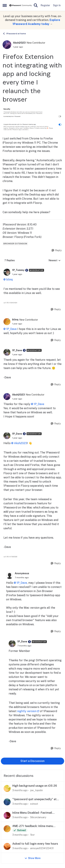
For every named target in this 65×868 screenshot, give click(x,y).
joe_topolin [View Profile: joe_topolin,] (36, 790)
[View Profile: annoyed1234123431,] (7, 846)
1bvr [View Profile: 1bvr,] (32, 835)
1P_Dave (11, 329)
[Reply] (57, 250)
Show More (32, 858)
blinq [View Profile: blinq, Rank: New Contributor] (15, 320)
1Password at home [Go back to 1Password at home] (14, 34)
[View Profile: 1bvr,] (7, 829)
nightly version (27, 711)
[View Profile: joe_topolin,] (7, 788)
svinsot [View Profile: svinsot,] (34, 804)
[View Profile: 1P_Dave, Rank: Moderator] (7, 352)
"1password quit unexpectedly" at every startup (34, 799)
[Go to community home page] (21, 5)
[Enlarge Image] (32, 113)
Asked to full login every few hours (35, 844)
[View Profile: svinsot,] (7, 802)
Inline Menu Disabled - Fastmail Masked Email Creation (32, 813)
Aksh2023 (21, 443)
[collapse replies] (32, 267)
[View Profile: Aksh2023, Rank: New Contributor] (7, 45)
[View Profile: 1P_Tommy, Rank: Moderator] (7, 272)
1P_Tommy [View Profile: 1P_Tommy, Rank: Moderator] (18, 270)
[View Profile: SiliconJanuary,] (7, 815)
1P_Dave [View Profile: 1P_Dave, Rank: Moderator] (17, 350)
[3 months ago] (20, 790)
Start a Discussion (32, 761)
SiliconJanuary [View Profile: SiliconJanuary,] (38, 817)
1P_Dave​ (22, 583)
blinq (9, 280)
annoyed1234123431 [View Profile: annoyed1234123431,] (42, 848)
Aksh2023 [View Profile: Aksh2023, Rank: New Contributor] (19, 43)
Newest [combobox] (55, 261)
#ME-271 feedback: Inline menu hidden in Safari (33, 826)
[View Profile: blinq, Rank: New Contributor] (7, 322)
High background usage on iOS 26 (35, 786)
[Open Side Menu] (5, 5)
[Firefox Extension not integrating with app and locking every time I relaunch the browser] (17, 274)
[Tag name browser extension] (15, 244)
